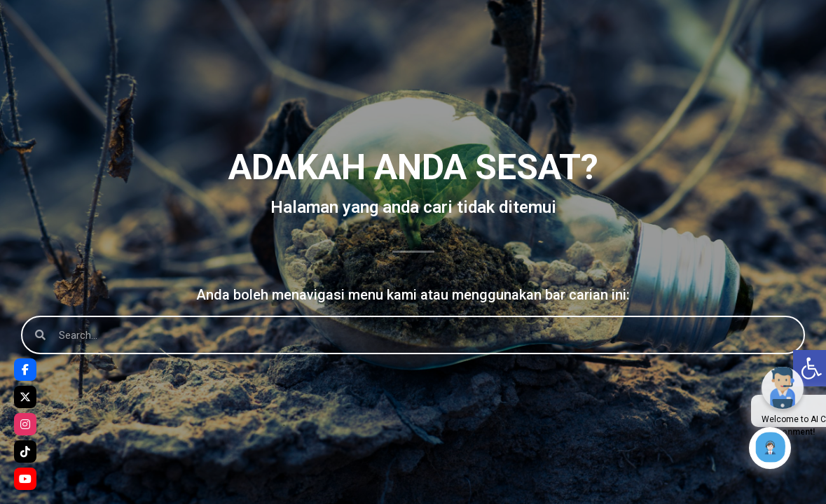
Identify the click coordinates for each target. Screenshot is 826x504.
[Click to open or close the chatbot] (770, 448)
